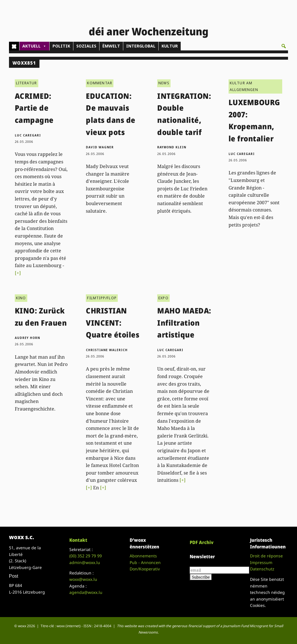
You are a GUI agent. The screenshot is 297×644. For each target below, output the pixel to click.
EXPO (163, 298)
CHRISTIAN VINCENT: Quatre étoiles (113, 323)
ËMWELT (111, 46)
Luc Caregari (28, 135)
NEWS (164, 83)
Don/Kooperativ (145, 569)
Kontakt (78, 540)
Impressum (261, 562)
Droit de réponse (266, 556)
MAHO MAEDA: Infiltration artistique (184, 323)
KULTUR (170, 46)
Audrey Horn (27, 338)
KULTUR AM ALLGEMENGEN (244, 86)
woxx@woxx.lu (83, 579)
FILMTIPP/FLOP (102, 298)
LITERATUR (27, 83)
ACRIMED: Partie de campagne (34, 108)
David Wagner (100, 147)
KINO (21, 298)
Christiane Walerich (107, 350)
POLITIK (61, 46)
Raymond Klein (172, 147)
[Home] (14, 46)
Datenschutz (262, 569)
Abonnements (143, 556)
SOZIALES (86, 46)
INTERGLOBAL (141, 46)
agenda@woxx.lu (86, 592)
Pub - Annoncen (145, 562)
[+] (18, 273)
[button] (284, 46)
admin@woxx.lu (85, 562)
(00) (86, 556)
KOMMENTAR (100, 83)
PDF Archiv (202, 542)
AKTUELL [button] (34, 46)
